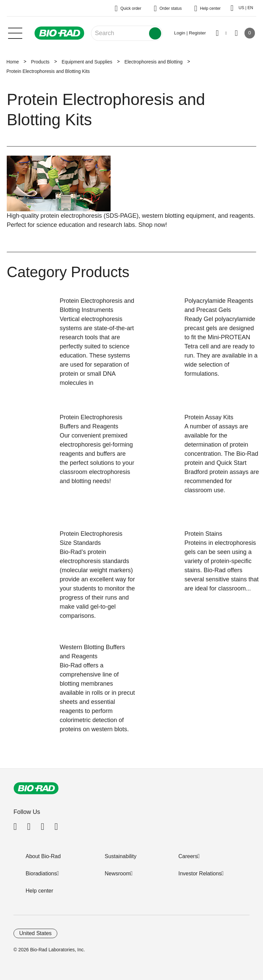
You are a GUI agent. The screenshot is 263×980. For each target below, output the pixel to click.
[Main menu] (15, 32)
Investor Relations (200, 873)
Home (13, 62)
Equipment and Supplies (87, 62)
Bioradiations (41, 873)
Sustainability (121, 856)
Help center (39, 891)
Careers (188, 856)
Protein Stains (203, 534)
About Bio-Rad (43, 856)
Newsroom (118, 873)
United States (35, 933)
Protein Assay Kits (209, 417)
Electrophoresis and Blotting (154, 62)
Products (40, 62)
